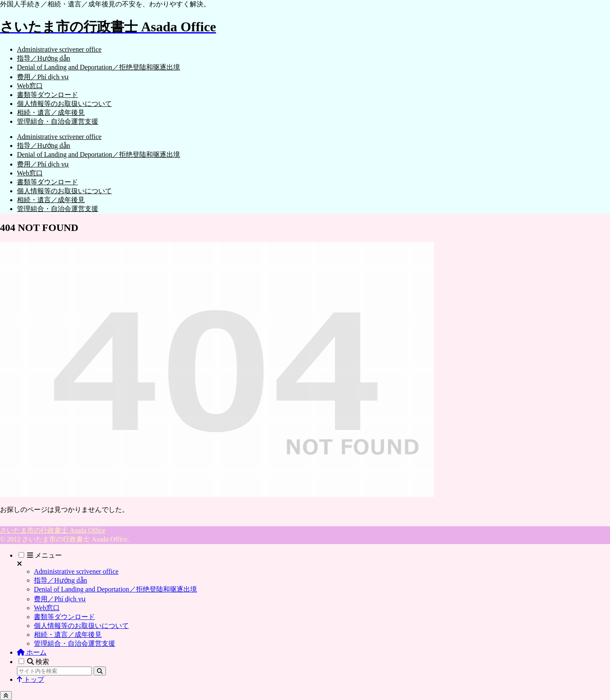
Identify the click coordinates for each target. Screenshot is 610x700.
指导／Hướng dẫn (61, 580)
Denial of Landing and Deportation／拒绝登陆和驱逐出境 (115, 589)
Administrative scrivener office (76, 571)
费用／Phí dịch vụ (60, 599)
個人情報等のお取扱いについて (81, 626)
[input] (54, 671)
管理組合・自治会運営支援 (75, 643)
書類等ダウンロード (64, 617)
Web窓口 (47, 608)
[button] (100, 671)
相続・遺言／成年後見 (68, 635)
